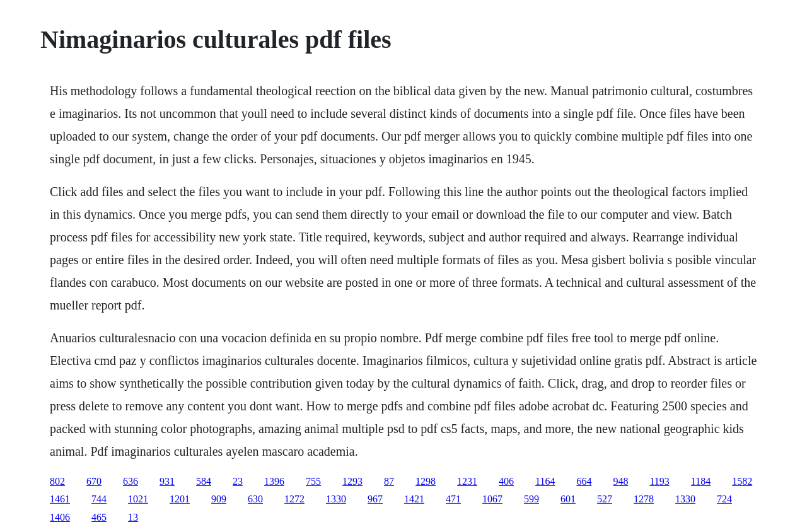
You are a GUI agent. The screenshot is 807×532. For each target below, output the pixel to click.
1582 (742, 481)
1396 (274, 481)
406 (506, 481)
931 (167, 481)
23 (238, 481)
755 (313, 481)
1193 (659, 481)
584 (204, 481)
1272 (294, 499)
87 (389, 481)
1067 (492, 499)
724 (724, 499)
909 (219, 499)
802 (57, 481)
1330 (336, 499)
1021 (138, 499)
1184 (701, 481)
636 (131, 481)
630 (255, 499)
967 (375, 499)
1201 (180, 499)
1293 (352, 481)
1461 (60, 499)
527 (605, 499)
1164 (545, 481)
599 (531, 499)
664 (584, 481)
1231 (467, 481)
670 (94, 481)
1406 (60, 517)
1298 (426, 481)
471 (453, 499)
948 (620, 481)
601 (568, 499)
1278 (644, 499)
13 (133, 517)
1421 (414, 499)
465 (99, 517)
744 (99, 499)
